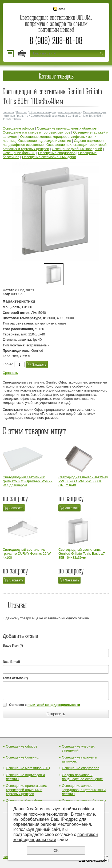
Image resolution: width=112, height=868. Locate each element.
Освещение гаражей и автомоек (79, 759)
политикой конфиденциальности (54, 705)
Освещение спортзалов (57, 153)
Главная (8, 112)
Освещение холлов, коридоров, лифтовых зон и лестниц (84, 790)
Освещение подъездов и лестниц (45, 141)
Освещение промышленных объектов (67, 128)
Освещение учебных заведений (77, 149)
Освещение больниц (19, 153)
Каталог (22, 112)
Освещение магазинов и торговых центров (37, 132)
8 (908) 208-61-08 (56, 41)
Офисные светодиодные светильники (55, 112)
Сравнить (10, 373)
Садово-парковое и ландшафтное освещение (82, 777)
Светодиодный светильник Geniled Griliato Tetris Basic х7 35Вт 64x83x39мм (82, 554)
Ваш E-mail (11, 662)
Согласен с (45, 705)
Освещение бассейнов (24, 801)
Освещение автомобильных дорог (49, 157)
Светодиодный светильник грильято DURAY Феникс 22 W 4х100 (27, 554)
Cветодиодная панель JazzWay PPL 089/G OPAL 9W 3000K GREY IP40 (83, 481)
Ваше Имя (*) (13, 646)
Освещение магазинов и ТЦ (28, 768)
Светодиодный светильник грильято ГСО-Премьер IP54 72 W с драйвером (28, 481)
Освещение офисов (18, 128)
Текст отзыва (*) (15, 678)
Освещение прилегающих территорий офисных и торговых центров (26, 790)
